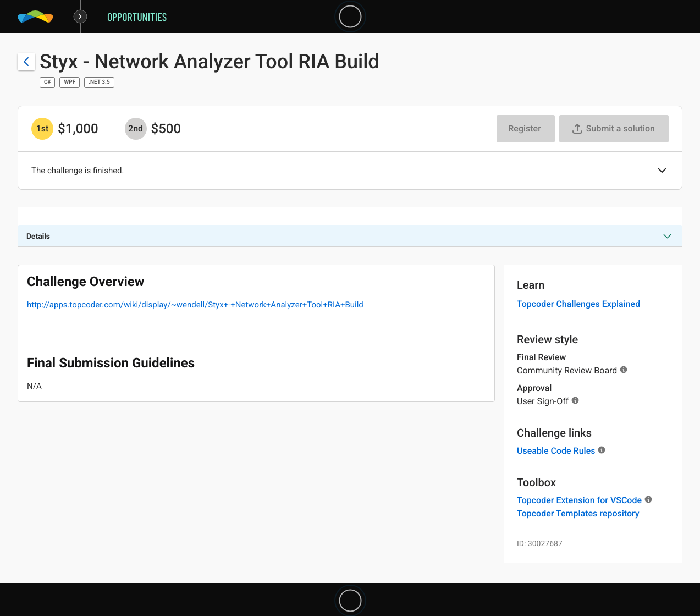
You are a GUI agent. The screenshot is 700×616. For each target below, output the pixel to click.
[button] (662, 171)
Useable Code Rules (556, 451)
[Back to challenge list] (26, 62)
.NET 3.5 (99, 82)
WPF (70, 82)
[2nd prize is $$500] (136, 129)
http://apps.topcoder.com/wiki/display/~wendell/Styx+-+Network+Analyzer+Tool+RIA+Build (195, 305)
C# (47, 82)
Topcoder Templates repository (578, 513)
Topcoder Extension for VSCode (579, 500)
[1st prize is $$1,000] (42, 129)
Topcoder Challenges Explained (578, 304)
